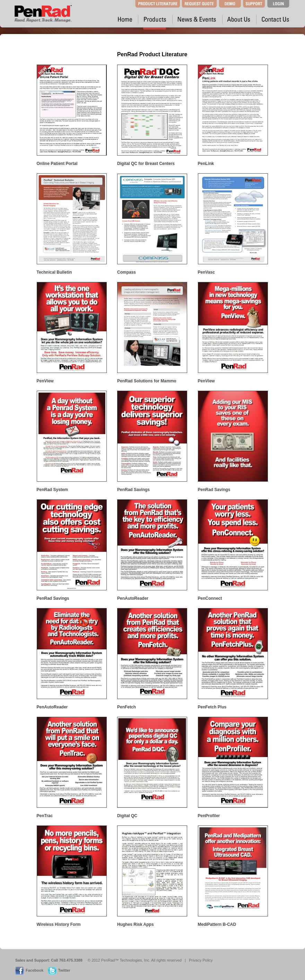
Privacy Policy (201, 960)
